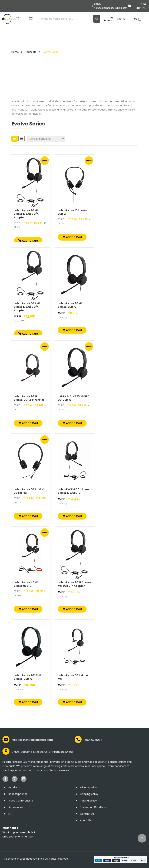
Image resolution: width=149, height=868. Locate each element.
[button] (31, 19)
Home (15, 52)
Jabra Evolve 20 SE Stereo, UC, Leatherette (29, 398)
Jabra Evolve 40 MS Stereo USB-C (26, 584)
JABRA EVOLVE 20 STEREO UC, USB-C (74, 398)
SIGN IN (121, 19)
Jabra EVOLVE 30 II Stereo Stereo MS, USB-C (74, 491)
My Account (109, 19)
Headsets (31, 52)
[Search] (97, 19)
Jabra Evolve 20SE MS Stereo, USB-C (28, 677)
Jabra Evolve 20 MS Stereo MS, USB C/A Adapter (26, 214)
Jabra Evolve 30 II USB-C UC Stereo (29, 491)
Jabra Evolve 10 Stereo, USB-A (73, 212)
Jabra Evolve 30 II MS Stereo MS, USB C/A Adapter (27, 307)
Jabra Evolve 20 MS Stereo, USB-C (70, 305)
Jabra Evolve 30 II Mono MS (73, 677)
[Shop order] (46, 139)
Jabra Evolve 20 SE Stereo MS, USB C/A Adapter (74, 584)
